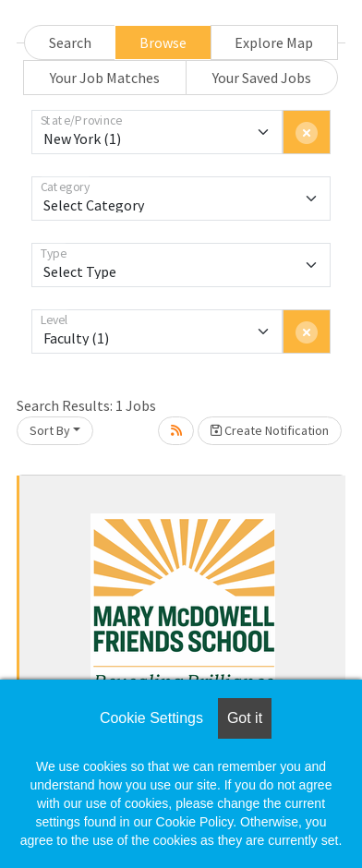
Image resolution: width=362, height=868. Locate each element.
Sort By (50, 430)
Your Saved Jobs (262, 78)
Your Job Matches (105, 78)
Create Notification (270, 430)
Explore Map (274, 42)
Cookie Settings (151, 718)
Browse (163, 42)
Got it (245, 718)
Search (70, 42)
